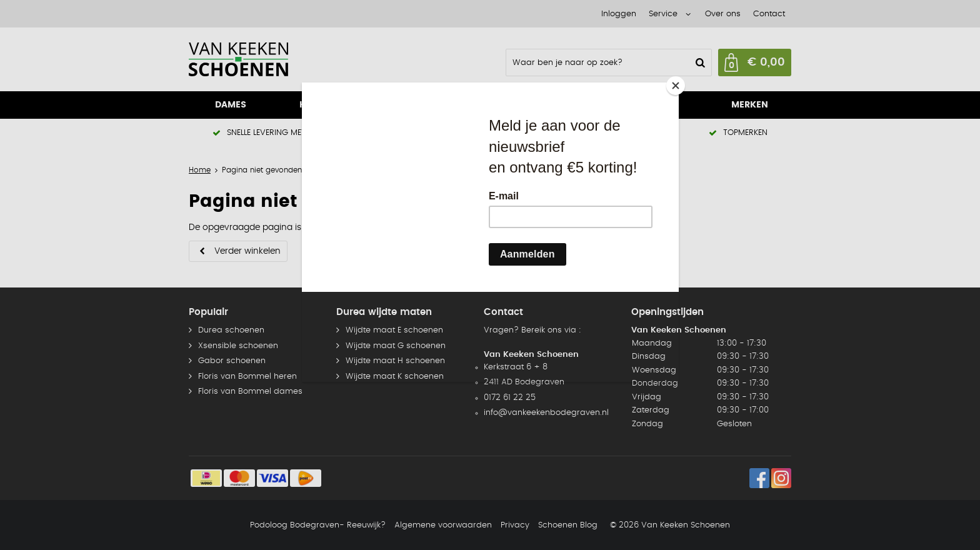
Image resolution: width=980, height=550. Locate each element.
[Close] (676, 86)
